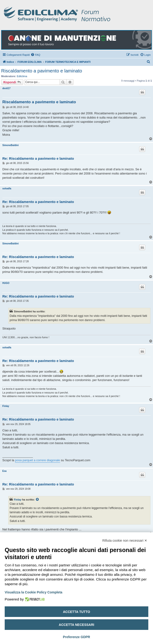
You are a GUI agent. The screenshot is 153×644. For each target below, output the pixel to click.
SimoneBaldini (10, 145)
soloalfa (7, 189)
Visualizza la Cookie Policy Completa (34, 592)
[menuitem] (35, 55)
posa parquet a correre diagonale (38, 460)
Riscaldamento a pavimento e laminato (42, 71)
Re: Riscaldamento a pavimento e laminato (38, 158)
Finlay (6, 406)
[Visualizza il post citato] (38, 500)
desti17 (6, 88)
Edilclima (22, 76)
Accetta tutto (76, 612)
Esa (4, 471)
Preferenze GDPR (76, 637)
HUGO (6, 283)
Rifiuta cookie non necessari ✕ (125, 541)
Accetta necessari (77, 625)
